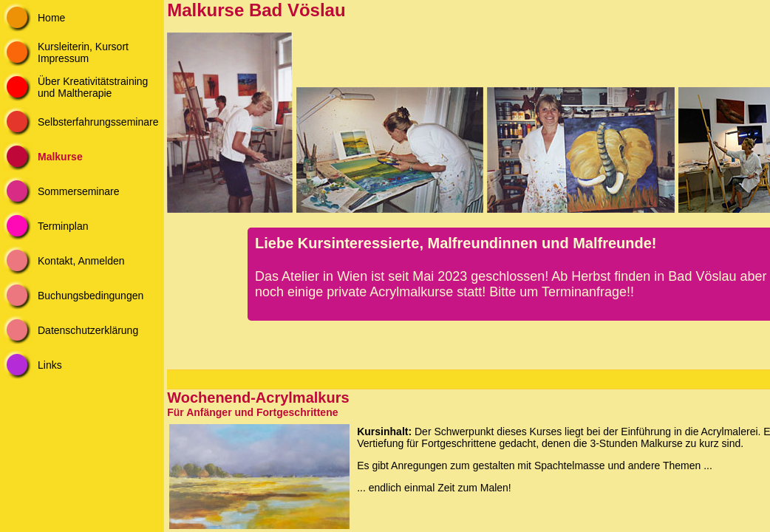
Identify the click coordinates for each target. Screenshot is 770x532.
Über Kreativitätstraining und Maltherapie (93, 87)
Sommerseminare (78, 191)
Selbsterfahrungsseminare (98, 122)
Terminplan (63, 226)
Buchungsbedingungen (91, 296)
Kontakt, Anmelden (81, 261)
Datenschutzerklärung (88, 330)
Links (50, 365)
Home (51, 18)
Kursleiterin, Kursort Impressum (83, 52)
